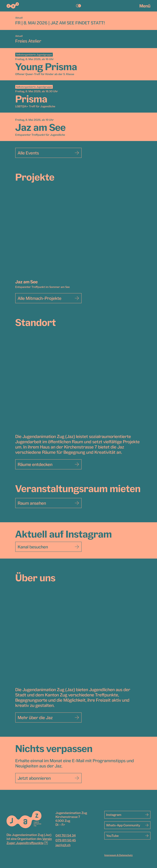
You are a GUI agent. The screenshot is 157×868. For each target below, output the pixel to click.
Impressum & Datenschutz (119, 855)
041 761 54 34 (66, 835)
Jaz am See (26, 282)
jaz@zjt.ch (63, 845)
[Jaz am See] (78, 234)
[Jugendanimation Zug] (24, 820)
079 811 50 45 (66, 840)
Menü (145, 6)
